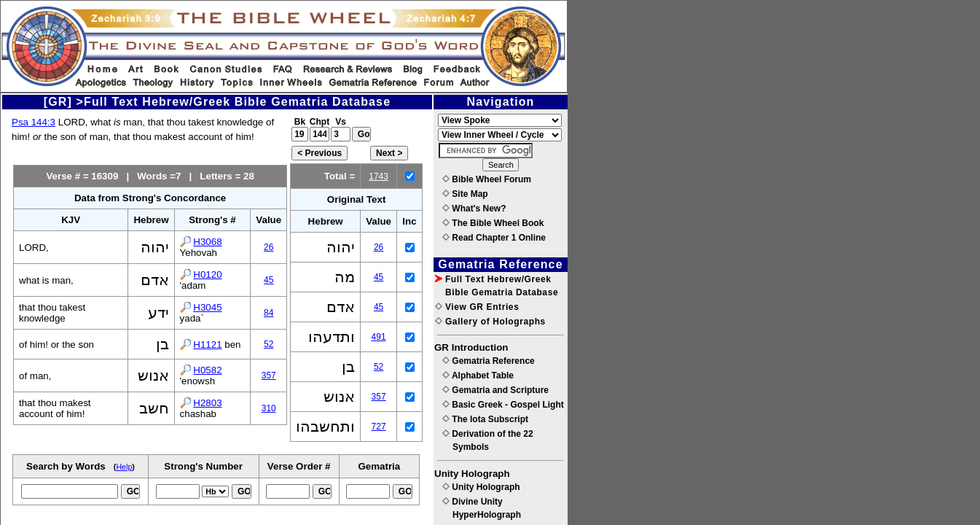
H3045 (207, 307)
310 (269, 408)
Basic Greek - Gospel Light (503, 405)
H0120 (207, 275)
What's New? (474, 209)
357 (269, 376)
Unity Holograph (481, 487)
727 (379, 427)
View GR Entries (477, 307)
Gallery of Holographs (490, 322)
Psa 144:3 (34, 122)
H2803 (207, 403)
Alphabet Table (478, 376)
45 (268, 280)
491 (379, 337)
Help (124, 467)
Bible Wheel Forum (487, 179)
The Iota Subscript (485, 419)
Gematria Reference (489, 361)
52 (268, 344)
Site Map (465, 194)
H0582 (207, 370)
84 (268, 313)
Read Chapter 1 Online (494, 238)
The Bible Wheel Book (493, 223)
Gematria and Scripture (495, 390)
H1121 (207, 345)
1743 (379, 176)
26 (268, 247)
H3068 (207, 242)
